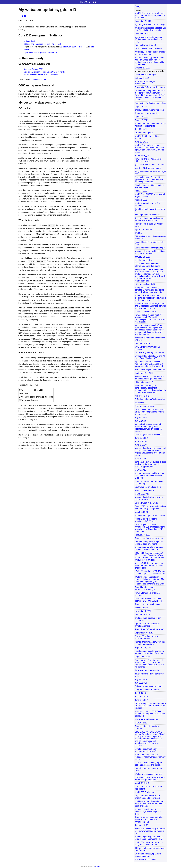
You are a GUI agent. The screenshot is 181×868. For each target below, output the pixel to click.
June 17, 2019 (141, 700)
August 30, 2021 (142, 107)
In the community (31, 58)
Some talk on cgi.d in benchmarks (150, 370)
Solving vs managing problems (149, 686)
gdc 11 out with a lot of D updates (150, 165)
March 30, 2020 (142, 494)
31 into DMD (65, 47)
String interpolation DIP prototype (150, 248)
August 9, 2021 (142, 117)
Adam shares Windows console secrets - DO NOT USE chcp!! (149, 600)
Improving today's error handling (149, 110)
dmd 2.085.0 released (145, 792)
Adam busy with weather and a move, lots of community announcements (149, 820)
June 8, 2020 (141, 441)
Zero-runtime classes (144, 406)
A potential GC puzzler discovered (150, 87)
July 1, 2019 (140, 693)
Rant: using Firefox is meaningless (150, 103)
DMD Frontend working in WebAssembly (41, 75)
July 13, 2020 (141, 417)
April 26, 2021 (141, 191)
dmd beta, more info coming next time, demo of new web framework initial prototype (150, 804)
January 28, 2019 (143, 825)
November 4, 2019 (143, 611)
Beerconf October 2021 (33, 69)
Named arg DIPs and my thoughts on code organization (150, 643)
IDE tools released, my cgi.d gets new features (150, 849)
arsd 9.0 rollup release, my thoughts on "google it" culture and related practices (150, 298)
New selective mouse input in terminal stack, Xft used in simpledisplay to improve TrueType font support (150, 318)
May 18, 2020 (141, 458)
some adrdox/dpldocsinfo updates (150, 515)
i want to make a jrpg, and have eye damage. (149, 482)
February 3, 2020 (143, 535)
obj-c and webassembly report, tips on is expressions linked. (149, 764)
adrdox (98, 866)
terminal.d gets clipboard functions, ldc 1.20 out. (146, 520)
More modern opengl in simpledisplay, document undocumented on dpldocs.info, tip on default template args (150, 389)
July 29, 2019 (141, 679)
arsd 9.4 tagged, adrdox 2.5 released (147, 204)
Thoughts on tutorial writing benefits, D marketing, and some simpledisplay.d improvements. (149, 290)
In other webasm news (31, 351)
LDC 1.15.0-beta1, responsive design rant (148, 788)
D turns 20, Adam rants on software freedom (147, 637)
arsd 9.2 (139, 233)
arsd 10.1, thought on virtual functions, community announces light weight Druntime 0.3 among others (150, 149)
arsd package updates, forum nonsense (148, 619)
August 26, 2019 (142, 657)
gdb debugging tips (143, 260)
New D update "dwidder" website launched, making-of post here (150, 378)
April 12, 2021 (141, 200)
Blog (24, 16)
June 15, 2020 (141, 438)
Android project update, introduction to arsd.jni (145, 588)
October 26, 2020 (143, 343)
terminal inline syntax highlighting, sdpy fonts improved (150, 252)
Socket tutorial (141, 608)
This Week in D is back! (145, 859)
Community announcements (34, 64)
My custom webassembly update (42, 102)
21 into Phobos (78, 47)
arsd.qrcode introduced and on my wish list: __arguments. (150, 125)
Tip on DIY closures (144, 230)
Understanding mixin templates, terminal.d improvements (149, 543)
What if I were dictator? (145, 490)
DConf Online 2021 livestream (148, 48)
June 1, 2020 (141, 445)
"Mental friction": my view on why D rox (150, 243)
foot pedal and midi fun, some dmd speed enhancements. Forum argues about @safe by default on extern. (150, 452)
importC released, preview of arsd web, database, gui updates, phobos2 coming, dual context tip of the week (150, 61)
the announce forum (38, 80)
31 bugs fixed (29, 41)
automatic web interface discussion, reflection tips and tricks (148, 812)
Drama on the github (144, 133)
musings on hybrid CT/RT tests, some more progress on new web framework (150, 714)
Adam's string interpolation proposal (147, 727)
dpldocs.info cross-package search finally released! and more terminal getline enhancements (150, 306)
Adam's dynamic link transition (148, 435)
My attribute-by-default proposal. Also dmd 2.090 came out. (149, 548)
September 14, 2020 (144, 373)
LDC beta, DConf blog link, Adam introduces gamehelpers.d (150, 779)
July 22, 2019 (141, 683)
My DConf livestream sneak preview (147, 348)
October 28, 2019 (143, 615)
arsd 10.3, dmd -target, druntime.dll (145, 83)
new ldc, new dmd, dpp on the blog (148, 769)
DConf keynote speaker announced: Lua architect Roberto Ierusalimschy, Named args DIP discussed (150, 528)
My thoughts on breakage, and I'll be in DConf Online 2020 (150, 357)
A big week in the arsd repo (147, 690)
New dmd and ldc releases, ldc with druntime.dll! (149, 160)
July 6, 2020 (140, 421)
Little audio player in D (145, 284)
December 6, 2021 (143, 34)
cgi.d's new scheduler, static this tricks (149, 675)
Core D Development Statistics (41, 35)
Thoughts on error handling (147, 113)
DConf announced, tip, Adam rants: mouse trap (148, 855)
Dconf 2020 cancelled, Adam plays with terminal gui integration (150, 507)
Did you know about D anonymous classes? (150, 238)
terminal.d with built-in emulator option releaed (149, 498)
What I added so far (29, 220)
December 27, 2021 (144, 21)
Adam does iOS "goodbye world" (150, 629)
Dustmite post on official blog (148, 487)
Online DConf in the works (147, 503)
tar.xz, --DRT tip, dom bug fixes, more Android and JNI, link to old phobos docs (149, 566)
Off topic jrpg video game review (149, 353)
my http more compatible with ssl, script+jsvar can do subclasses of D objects (150, 476)
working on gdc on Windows (147, 215)
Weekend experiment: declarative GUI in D (150, 339)
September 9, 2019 (143, 648)
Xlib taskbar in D (142, 396)
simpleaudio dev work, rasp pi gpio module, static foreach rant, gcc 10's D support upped (150, 464)
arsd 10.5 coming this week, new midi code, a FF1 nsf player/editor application (150, 15)
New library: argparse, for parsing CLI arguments (44, 72)
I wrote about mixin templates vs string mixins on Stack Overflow (149, 652)
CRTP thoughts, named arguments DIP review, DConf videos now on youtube (150, 706)
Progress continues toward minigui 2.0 (150, 173)
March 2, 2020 (141, 512)
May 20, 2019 (141, 723)
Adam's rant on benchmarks (147, 604)
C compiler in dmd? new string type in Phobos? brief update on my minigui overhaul (149, 179)
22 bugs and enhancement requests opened (42, 44)
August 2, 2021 (142, 120)
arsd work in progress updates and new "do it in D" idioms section (150, 29)
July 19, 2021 (141, 129)
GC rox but (25, 108)
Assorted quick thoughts (146, 75)
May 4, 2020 (140, 470)
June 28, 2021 (141, 142)
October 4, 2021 (142, 78)
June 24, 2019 (141, 697)
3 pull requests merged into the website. (40, 52)
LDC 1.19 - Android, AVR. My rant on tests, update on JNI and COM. (150, 572)
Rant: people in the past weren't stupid (149, 225)
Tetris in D (139, 403)
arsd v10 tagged (142, 155)
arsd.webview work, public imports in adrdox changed (150, 53)
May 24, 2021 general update (148, 168)
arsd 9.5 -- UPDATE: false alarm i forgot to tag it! (150, 195)
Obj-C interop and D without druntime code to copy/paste (148, 797)
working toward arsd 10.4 (146, 45)
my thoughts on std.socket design (150, 24)
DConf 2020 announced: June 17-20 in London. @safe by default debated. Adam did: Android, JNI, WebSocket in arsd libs (150, 556)
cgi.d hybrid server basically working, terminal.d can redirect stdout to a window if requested (149, 364)
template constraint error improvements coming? (146, 750)
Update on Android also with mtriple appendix (147, 625)
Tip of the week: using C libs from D (150, 210)
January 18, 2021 (143, 257)
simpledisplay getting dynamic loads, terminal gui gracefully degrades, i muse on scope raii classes (149, 428)
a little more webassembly (146, 719)
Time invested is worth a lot (147, 670)
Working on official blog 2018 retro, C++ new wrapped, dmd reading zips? (150, 831)
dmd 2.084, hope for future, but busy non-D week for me (149, 844)
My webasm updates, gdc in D (149, 71)
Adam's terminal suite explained (149, 538)
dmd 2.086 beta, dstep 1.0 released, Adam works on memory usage (150, 757)
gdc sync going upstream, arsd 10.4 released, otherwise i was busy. (149, 39)
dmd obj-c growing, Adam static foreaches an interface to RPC (149, 838)
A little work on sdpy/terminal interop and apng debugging (148, 265)
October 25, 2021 (143, 68)
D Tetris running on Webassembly (150, 399)
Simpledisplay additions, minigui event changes (149, 186)
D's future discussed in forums (148, 774)
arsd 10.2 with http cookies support (147, 137)
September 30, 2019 (144, 633)
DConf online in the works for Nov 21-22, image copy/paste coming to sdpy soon (150, 412)
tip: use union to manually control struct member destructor (150, 219)
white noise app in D (144, 382)
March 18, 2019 (142, 783)
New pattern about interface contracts (147, 594)
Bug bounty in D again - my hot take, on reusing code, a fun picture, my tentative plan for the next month (149, 664)
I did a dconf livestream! (146, 312)
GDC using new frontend (36, 85)
